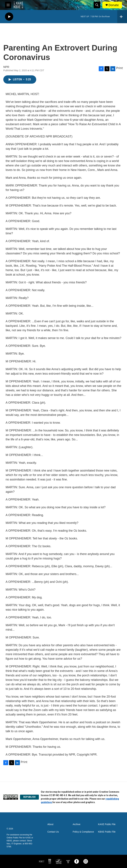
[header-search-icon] (97, 5)
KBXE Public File (107, 832)
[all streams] (122, 17)
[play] (9, 17)
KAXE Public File (107, 824)
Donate (114, 5)
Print (119, 68)
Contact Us (53, 832)
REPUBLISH (29, 797)
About (50, 824)
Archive (77, 824)
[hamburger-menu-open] (8, 5)
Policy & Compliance (83, 832)
